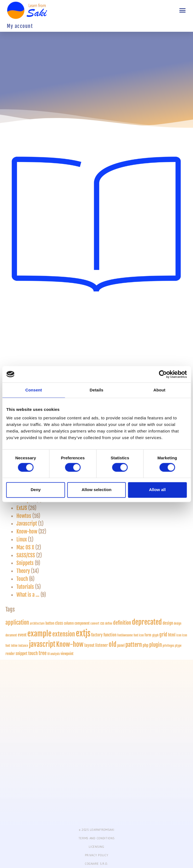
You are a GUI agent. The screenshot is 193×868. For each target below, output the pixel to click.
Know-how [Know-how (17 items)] (70, 644)
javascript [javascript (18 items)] (42, 644)
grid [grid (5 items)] (163, 635)
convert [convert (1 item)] (95, 624)
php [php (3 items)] (146, 645)
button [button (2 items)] (50, 623)
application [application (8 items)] (17, 623)
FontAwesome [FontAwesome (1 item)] (125, 635)
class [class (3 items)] (59, 623)
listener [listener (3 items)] (102, 645)
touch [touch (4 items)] (33, 653)
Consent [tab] (34, 390)
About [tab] (159, 390)
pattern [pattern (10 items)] (134, 645)
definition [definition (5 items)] (122, 623)
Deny (36, 490)
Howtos (24, 516)
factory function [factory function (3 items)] (104, 635)
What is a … (28, 595)
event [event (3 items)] (22, 635)
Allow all (157, 490)
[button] (183, 10)
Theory (23, 571)
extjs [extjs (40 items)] (83, 633)
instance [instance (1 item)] (23, 646)
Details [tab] (97, 390)
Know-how (27, 532)
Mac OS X (25, 547)
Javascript (27, 524)
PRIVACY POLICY (97, 855)
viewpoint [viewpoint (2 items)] (67, 654)
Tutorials (25, 587)
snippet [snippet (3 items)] (21, 654)
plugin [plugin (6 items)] (155, 645)
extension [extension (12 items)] (64, 634)
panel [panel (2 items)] (121, 645)
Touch (22, 579)
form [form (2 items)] (148, 635)
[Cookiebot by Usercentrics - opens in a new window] (163, 374)
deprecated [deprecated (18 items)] (147, 622)
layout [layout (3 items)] (89, 645)
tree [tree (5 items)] (43, 653)
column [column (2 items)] (69, 623)
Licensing (96, 847)
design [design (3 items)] (168, 623)
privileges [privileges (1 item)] (168, 646)
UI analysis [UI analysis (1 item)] (54, 654)
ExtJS (22, 508)
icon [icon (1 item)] (179, 635)
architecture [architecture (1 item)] (37, 624)
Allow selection (96, 490)
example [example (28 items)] (39, 634)
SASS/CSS (26, 555)
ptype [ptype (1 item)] (178, 646)
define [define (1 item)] (109, 624)
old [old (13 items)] (113, 644)
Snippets (25, 563)
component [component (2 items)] (82, 623)
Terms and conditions (97, 838)
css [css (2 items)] (102, 623)
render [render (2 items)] (10, 654)
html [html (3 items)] (172, 635)
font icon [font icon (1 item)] (139, 635)
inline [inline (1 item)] (14, 646)
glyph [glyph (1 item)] (155, 635)
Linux (22, 540)
